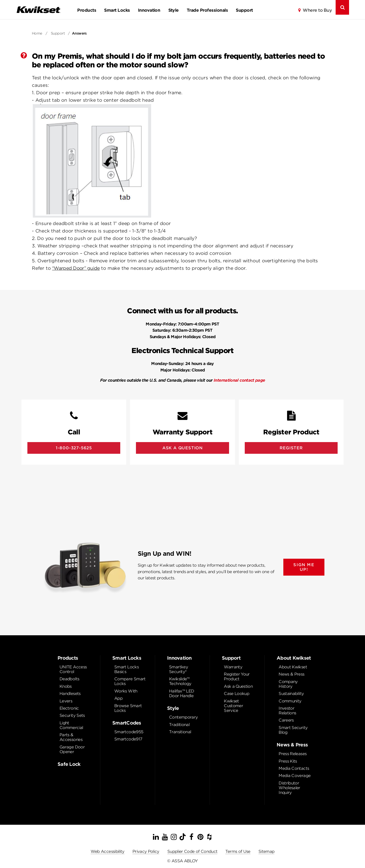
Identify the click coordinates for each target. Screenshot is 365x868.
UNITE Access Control (73, 669)
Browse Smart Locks (128, 708)
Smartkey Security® (179, 669)
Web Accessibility (108, 851)
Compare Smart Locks (130, 681)
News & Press (291, 674)
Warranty (233, 667)
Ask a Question (238, 686)
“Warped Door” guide (76, 268)
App (118, 698)
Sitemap (267, 851)
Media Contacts (294, 768)
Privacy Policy (146, 851)
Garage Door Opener (72, 749)
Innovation (149, 10)
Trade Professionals (207, 10)
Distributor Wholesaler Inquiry (289, 788)
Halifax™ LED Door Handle (182, 693)
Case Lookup (237, 694)
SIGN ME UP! (304, 567)
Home (37, 33)
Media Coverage (295, 776)
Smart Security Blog (293, 730)
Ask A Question (182, 448)
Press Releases (293, 754)
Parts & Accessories (71, 737)
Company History (288, 684)
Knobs (66, 686)
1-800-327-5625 (74, 448)
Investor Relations (287, 711)
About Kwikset (293, 667)
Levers (66, 701)
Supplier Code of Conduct (192, 851)
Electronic (69, 708)
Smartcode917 (128, 739)
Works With (126, 691)
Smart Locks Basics (126, 669)
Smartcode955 (129, 732)
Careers (286, 720)
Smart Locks (117, 10)
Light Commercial (71, 725)
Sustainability (291, 694)
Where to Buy (317, 10)
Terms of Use (238, 851)
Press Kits (288, 761)
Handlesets (70, 694)
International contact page (239, 380)
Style (174, 10)
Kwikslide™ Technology (180, 681)
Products (87, 10)
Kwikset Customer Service (233, 706)
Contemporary (183, 717)
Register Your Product (237, 677)
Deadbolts (69, 679)
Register (291, 448)
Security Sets (72, 715)
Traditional (179, 725)
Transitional (180, 732)
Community (290, 701)
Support (244, 10)
